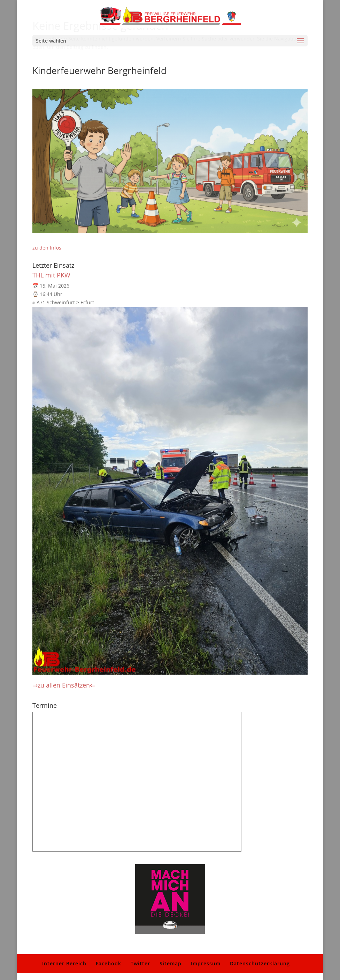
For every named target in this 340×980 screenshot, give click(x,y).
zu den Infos (47, 248)
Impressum (206, 963)
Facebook (109, 963)
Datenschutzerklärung (260, 963)
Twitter (140, 963)
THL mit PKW (51, 275)
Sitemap (171, 963)
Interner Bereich (64, 963)
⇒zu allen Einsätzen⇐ (64, 685)
